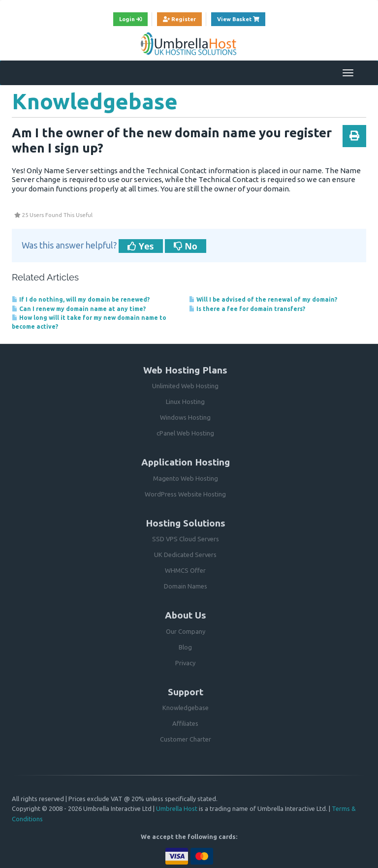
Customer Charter (186, 739)
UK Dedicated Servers (185, 555)
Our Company (186, 631)
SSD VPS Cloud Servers (186, 539)
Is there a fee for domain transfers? (247, 309)
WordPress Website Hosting (185, 494)
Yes (141, 246)
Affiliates (185, 723)
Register (179, 19)
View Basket (241, 18)
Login (130, 19)
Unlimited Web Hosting (185, 386)
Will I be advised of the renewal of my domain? (263, 299)
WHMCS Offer (185, 570)
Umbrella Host (177, 808)
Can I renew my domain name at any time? (79, 309)
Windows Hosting (185, 417)
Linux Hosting (185, 402)
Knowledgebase (186, 708)
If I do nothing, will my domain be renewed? (81, 299)
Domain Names (186, 586)
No (186, 246)
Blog (185, 647)
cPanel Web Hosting (185, 433)
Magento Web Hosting (186, 478)
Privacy (185, 663)
